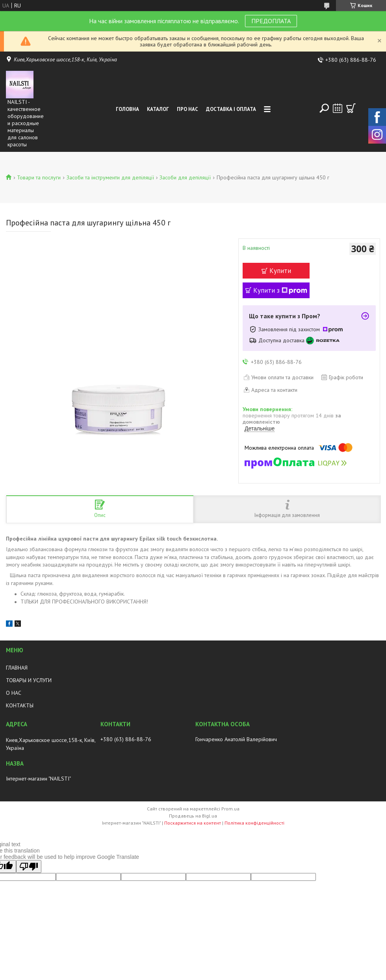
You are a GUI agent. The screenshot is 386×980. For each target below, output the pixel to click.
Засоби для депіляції (185, 177)
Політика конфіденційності (254, 823)
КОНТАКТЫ (20, 705)
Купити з (280, 290)
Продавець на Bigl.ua (193, 816)
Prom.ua (230, 809)
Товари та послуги (39, 177)
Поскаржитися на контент (193, 823)
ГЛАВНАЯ (17, 668)
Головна (127, 109)
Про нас (187, 109)
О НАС (14, 693)
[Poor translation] (29, 866)
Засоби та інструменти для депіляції (110, 177)
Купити (280, 271)
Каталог (158, 109)
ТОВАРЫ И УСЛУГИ (29, 680)
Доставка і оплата (231, 109)
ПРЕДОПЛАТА (271, 21)
